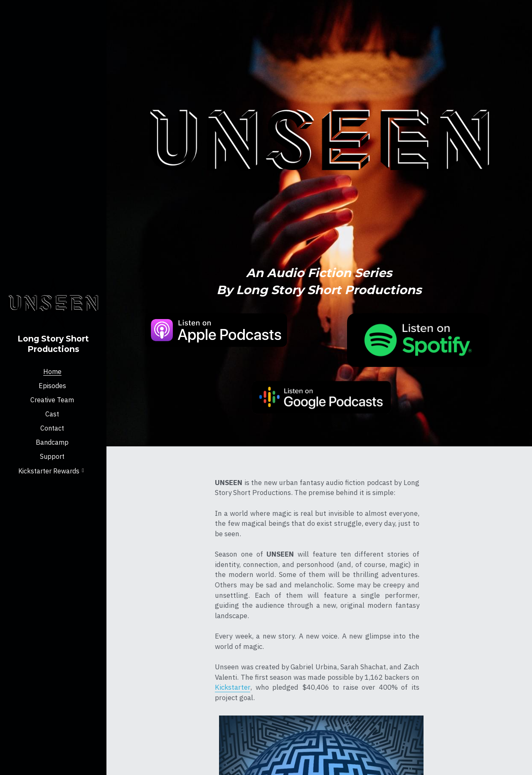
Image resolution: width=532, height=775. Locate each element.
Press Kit (421, 648)
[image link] (183, 327)
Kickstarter (177, 656)
